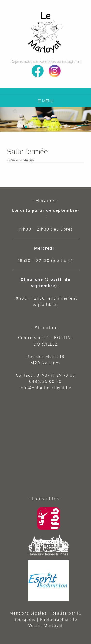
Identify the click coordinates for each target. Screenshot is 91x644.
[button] (86, 112)
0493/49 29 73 (53, 375)
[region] (45, 119)
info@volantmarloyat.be (46, 388)
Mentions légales (28, 613)
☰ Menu (46, 101)
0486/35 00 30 (45, 381)
